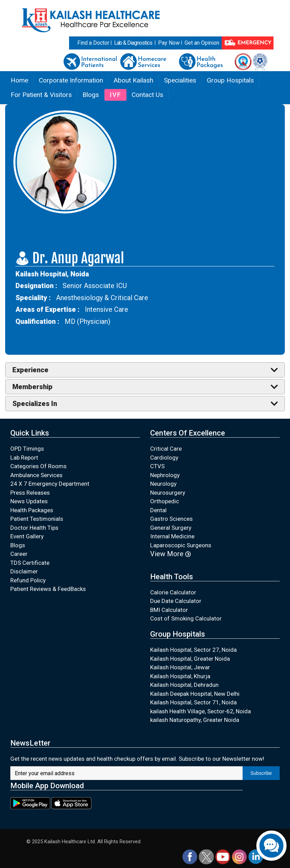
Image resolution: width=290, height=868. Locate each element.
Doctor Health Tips (34, 528)
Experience (30, 370)
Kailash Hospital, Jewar (180, 667)
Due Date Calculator (176, 601)
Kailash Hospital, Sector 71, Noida (193, 702)
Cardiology (164, 458)
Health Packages (32, 510)
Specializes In (35, 404)
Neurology (163, 484)
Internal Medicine (172, 536)
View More (170, 554)
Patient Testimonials (37, 519)
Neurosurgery (168, 493)
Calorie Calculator (173, 592)
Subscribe (261, 773)
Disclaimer (24, 571)
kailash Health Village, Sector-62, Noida (200, 711)
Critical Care (166, 449)
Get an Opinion (202, 43)
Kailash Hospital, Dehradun (184, 685)
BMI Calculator (169, 610)
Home (19, 80)
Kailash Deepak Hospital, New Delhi (195, 694)
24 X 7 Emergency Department (50, 484)
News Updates (29, 501)
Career (19, 554)
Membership (32, 387)
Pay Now (169, 43)
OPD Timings (27, 449)
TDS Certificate (30, 563)
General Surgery (171, 528)
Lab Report (24, 458)
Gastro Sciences (171, 519)
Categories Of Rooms (38, 466)
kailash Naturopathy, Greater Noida (195, 720)
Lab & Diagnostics (133, 43)
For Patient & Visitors (41, 95)
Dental (158, 510)
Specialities (180, 80)
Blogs (91, 95)
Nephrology (165, 475)
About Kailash (133, 80)
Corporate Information (71, 80)
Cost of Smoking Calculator (186, 618)
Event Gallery (27, 536)
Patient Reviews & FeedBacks (48, 589)
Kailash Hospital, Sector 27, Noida (193, 650)
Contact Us (147, 95)
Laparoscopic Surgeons (181, 545)
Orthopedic (165, 501)
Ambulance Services (36, 475)
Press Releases (30, 493)
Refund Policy (28, 580)
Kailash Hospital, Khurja (180, 676)
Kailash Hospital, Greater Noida (190, 659)
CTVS (157, 466)
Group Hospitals (230, 80)
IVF (115, 95)
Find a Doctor (93, 43)
